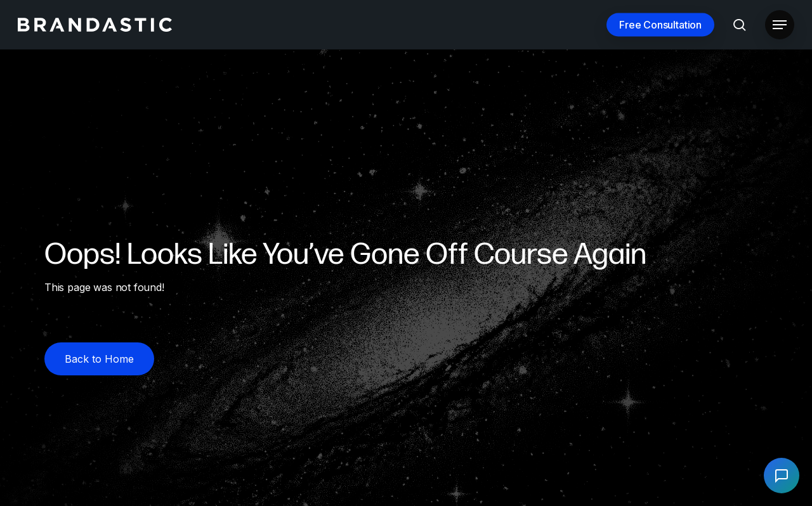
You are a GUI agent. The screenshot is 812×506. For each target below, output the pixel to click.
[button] (780, 25)
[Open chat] (782, 476)
